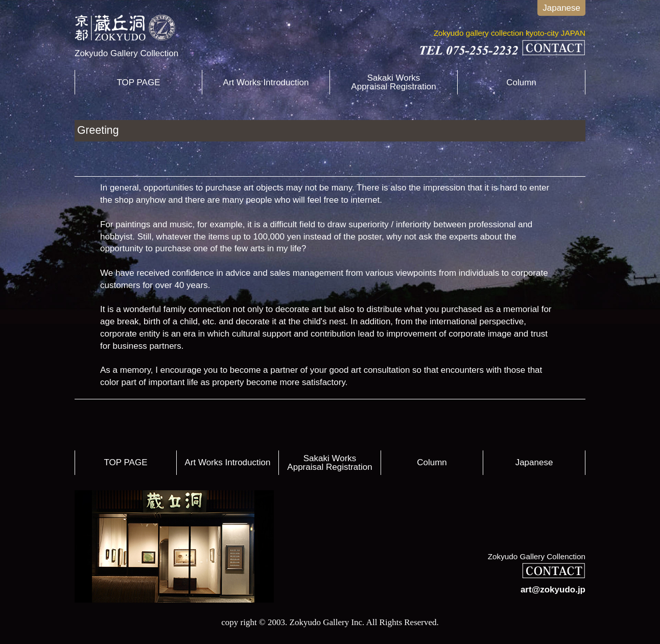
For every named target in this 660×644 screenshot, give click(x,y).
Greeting (98, 130)
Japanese (561, 8)
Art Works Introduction (266, 82)
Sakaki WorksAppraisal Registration (393, 82)
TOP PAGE (138, 82)
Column (521, 82)
